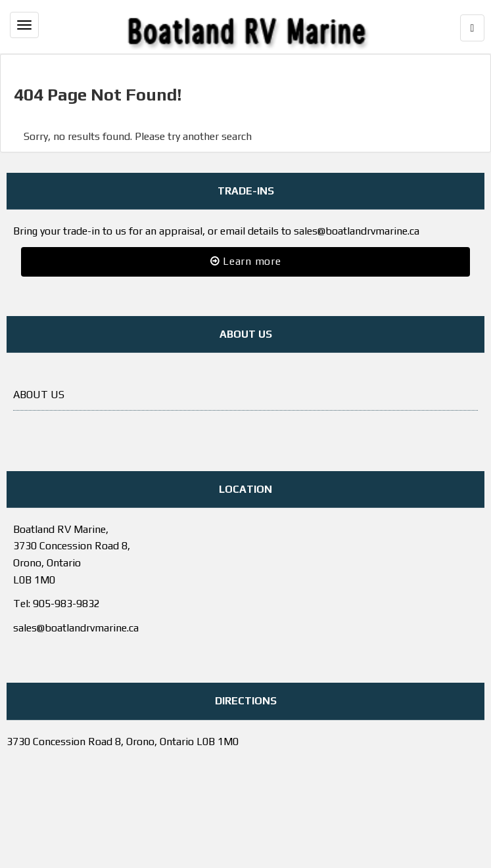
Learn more (246, 261)
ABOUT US (39, 395)
